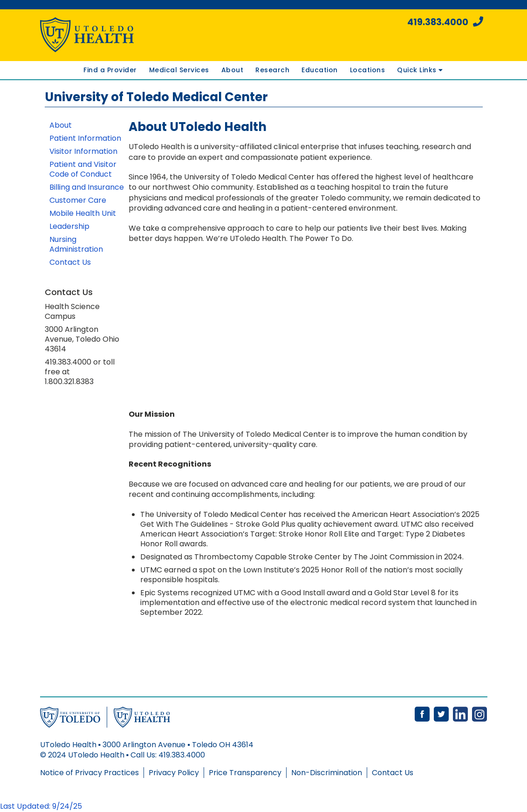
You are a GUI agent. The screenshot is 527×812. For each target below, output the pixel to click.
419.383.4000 (445, 22)
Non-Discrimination (327, 773)
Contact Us (393, 773)
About (233, 70)
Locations (368, 70)
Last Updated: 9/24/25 (41, 806)
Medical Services (179, 70)
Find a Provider (110, 70)
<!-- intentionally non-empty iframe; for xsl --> (259, 327)
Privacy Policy (174, 773)
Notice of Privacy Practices (89, 773)
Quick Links (420, 70)
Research (272, 70)
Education (320, 70)
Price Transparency (245, 773)
